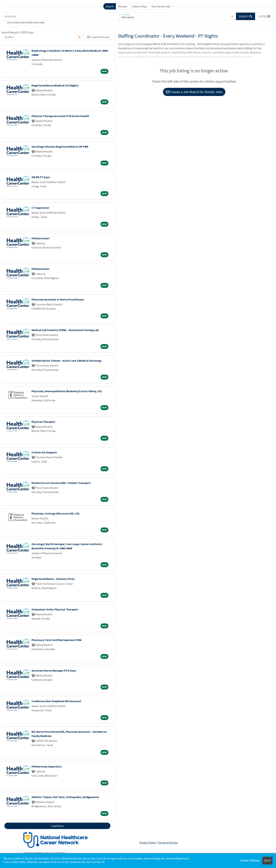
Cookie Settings (250, 861)
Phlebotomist (40, 238)
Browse (123, 6)
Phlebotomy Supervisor (47, 766)
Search (110, 6)
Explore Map (139, 6)
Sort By (8, 37)
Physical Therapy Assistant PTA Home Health (60, 116)
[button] (264, 16)
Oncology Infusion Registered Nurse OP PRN (60, 147)
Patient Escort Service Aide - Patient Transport (61, 483)
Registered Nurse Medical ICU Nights (55, 85)
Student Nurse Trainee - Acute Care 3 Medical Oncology (67, 361)
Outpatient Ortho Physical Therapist (55, 609)
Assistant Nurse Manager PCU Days (54, 671)
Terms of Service (168, 843)
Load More (57, 826)
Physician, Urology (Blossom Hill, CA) (55, 513)
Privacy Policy (148, 843)
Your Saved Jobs (161, 6)
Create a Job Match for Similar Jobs (194, 92)
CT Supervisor (40, 208)
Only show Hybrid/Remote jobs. (26, 22)
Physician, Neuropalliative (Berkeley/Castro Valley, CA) (67, 391)
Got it (267, 861)
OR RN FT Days (41, 177)
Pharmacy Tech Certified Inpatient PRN (57, 640)
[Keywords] (61, 16)
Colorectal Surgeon (44, 452)
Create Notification (98, 37)
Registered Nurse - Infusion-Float (53, 579)
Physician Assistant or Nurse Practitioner (58, 299)
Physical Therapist (43, 422)
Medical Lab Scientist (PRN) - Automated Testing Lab (65, 330)
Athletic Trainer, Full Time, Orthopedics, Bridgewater (65, 797)
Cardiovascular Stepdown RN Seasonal (56, 701)
